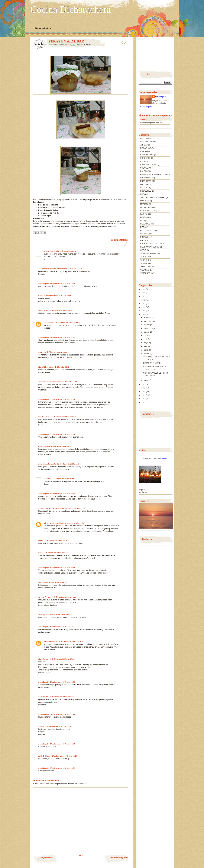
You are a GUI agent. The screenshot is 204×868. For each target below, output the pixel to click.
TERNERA (145, 263)
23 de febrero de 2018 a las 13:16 (56, 553)
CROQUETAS (146, 168)
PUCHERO (145, 240)
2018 (144, 314)
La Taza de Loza (44, 597)
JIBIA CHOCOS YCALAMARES (153, 198)
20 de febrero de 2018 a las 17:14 (64, 251)
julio (145, 336)
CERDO (144, 151)
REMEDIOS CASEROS (150, 247)
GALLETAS (145, 184)
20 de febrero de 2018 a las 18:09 (58, 296)
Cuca (40, 553)
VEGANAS (145, 270)
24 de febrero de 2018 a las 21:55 (57, 582)
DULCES (144, 171)
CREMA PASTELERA (149, 165)
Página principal (43, 28)
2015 (144, 392)
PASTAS (144, 214)
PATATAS (144, 217)
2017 (144, 384)
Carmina (42, 446)
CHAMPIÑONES (147, 155)
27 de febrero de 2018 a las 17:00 (62, 744)
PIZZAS (143, 227)
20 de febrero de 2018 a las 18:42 (62, 310)
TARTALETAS (146, 257)
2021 (144, 304)
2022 (144, 300)
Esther (41, 352)
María (41, 582)
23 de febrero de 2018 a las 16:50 (62, 568)
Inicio (81, 855)
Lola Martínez (49, 323)
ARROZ (143, 145)
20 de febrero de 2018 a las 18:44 (68, 323)
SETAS (143, 250)
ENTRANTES (146, 181)
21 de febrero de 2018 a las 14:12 (57, 367)
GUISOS (144, 188)
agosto (147, 332)
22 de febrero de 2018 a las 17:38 (72, 508)
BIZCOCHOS (146, 148)
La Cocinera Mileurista (47, 269)
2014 (144, 395)
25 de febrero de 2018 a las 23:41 (62, 659)
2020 (144, 307)
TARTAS (144, 260)
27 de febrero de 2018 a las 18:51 (62, 768)
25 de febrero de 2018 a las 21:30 (71, 642)
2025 (144, 289)
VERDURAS (145, 273)
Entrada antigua (47, 857)
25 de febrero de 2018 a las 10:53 (58, 615)
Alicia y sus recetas (51, 523)
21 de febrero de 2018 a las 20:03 (62, 434)
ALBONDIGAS (146, 142)
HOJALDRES (146, 191)
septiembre (148, 328)
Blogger (163, 459)
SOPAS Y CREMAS (148, 253)
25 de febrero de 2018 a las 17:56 (62, 627)
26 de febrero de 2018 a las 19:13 (62, 714)
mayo (146, 343)
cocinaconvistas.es (50, 642)
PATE (143, 221)
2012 (144, 402)
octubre (147, 325)
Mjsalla (41, 615)
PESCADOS (145, 224)
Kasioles (41, 726)
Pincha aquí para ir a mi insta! (152, 123)
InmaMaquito (44, 284)
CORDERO (145, 161)
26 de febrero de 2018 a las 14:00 (62, 682)
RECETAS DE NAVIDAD (150, 244)
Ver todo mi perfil (146, 107)
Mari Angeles (43, 310)
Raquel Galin (43, 697)
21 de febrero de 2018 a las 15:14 (64, 382)
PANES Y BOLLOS (148, 211)
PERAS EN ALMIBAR (152, 363)
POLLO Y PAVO (147, 230)
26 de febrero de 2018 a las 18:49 (62, 697)
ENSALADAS (146, 178)
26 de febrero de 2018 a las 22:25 (58, 726)
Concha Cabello (44, 417)
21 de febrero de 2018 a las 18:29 (64, 417)
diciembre (148, 318)
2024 (144, 293)
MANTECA (145, 201)
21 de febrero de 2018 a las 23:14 (59, 446)
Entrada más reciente (119, 857)
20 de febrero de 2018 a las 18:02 (62, 284)
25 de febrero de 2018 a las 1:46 (64, 597)
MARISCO (145, 204)
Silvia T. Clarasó (45, 756)
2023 (144, 296)
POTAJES (144, 237)
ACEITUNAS (145, 138)
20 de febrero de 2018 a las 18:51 (62, 337)
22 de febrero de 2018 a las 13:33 (64, 479)
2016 (144, 388)
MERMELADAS (147, 207)
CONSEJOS (145, 158)
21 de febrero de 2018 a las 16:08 (62, 399)
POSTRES (88, 45)
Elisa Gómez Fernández (47, 464)
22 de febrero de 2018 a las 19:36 (71, 523)
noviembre (148, 321)
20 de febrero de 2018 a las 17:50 (69, 269)
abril (146, 346)
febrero (147, 354)
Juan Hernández (45, 382)
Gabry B (42, 296)
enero (146, 380)
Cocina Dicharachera (71, 9)
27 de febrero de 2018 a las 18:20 (64, 756)
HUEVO (144, 194)
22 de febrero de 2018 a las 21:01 (57, 541)
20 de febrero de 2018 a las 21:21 (57, 352)
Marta (41, 367)
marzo (146, 350)
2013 (144, 399)
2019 (144, 311)
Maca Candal (43, 659)
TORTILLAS (145, 267)
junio (146, 339)
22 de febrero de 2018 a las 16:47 (62, 494)
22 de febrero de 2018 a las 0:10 (69, 464)
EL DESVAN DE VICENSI (49, 508)
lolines (41, 541)
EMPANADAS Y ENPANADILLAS (154, 175)
